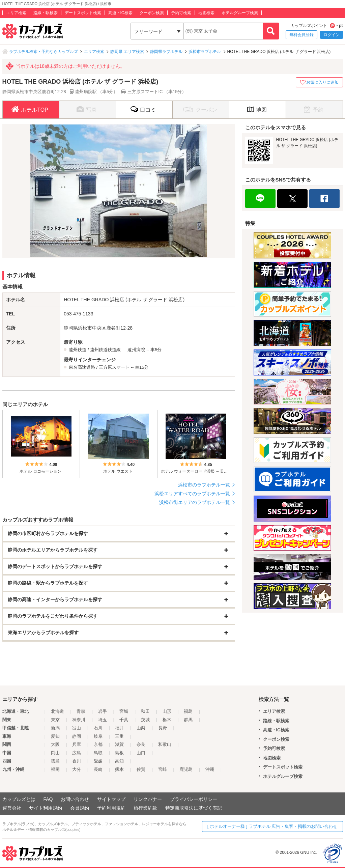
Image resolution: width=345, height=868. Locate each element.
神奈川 (79, 720)
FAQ (48, 799)
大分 (77, 769)
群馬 (188, 720)
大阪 (55, 744)
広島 (77, 753)
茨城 (145, 720)
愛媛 (98, 761)
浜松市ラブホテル (205, 52)
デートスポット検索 (83, 13)
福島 (188, 711)
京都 (98, 744)
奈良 (141, 744)
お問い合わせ (75, 799)
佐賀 (141, 769)
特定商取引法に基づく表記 (194, 808)
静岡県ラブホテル (166, 52)
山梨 (141, 728)
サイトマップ (111, 799)
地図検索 (206, 13)
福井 (119, 728)
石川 (98, 728)
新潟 (55, 728)
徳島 (55, 761)
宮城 (124, 711)
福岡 (55, 769)
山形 (167, 711)
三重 (119, 736)
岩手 (103, 711)
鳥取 (98, 753)
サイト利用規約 (46, 808)
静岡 (77, 736)
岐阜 (98, 736)
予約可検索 (181, 13)
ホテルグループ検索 (240, 13)
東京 (55, 720)
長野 (163, 728)
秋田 (145, 711)
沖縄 (210, 769)
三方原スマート (114, 367)
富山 (77, 728)
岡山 (55, 753)
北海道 (57, 711)
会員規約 (80, 808)
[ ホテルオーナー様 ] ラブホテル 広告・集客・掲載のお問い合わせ (272, 826)
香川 (77, 761)
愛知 (55, 736)
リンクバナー (148, 799)
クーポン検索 (152, 13)
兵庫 (77, 744)
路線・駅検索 (46, 13)
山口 (141, 753)
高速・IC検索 (120, 13)
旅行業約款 (145, 808)
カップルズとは (19, 799)
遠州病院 (136, 350)
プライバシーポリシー (194, 799)
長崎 (98, 769)
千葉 (124, 720)
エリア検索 (16, 13)
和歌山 (165, 744)
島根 (119, 753)
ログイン (332, 35)
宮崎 (163, 769)
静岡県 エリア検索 (127, 52)
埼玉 (103, 720)
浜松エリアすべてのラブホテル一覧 (192, 494)
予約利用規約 (111, 808)
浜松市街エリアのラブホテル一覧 (195, 502)
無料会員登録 (301, 35)
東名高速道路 (82, 367)
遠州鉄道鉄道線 (105, 350)
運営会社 (12, 808)
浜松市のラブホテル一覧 (204, 485)
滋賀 (119, 744)
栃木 (167, 720)
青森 (81, 711)
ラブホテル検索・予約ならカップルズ (44, 52)
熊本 (119, 769)
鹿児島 (186, 769)
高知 (119, 761)
